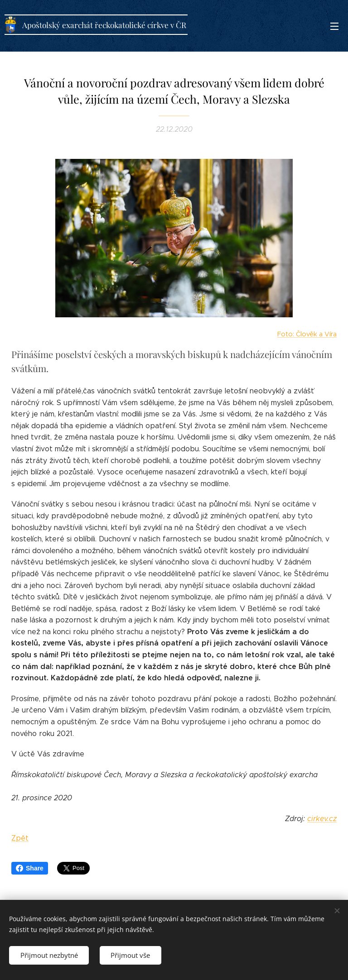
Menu (334, 26)
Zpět (20, 839)
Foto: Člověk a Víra (307, 334)
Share (30, 868)
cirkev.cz (322, 819)
